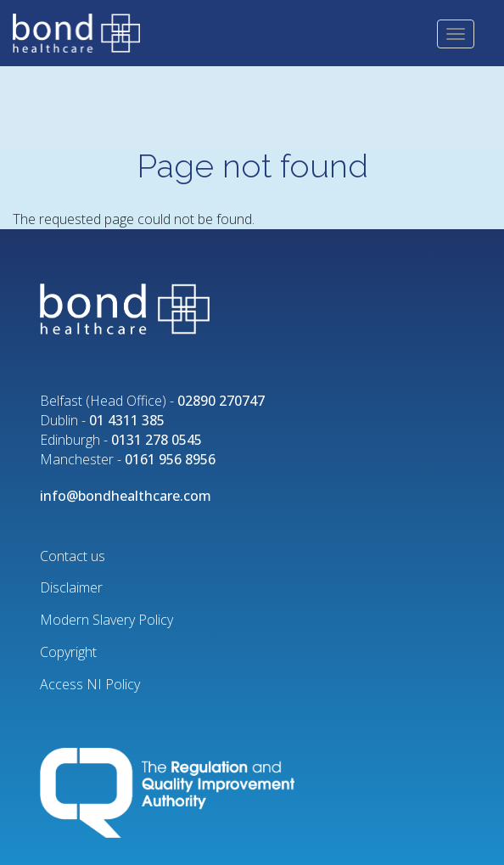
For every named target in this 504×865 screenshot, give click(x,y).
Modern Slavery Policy (106, 620)
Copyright (68, 652)
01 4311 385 (127, 420)
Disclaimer (71, 587)
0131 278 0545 (157, 440)
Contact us (73, 556)
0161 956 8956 (170, 459)
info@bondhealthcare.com (126, 496)
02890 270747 (221, 401)
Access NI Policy (90, 684)
